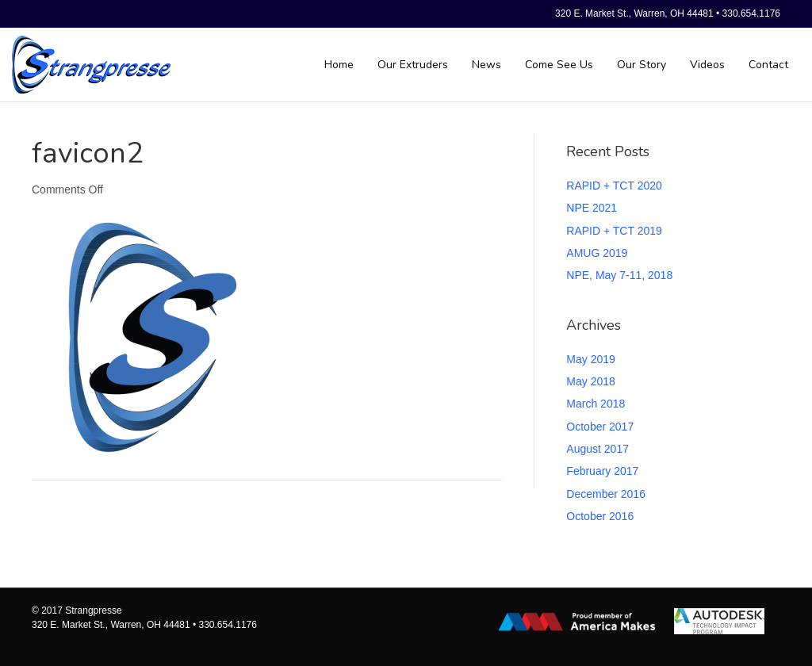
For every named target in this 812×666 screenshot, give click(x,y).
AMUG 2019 (597, 253)
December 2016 (606, 494)
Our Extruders (413, 65)
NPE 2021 (592, 208)
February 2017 (602, 471)
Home (339, 65)
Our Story (642, 65)
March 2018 (596, 404)
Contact (768, 65)
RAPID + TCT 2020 (614, 186)
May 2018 (590, 381)
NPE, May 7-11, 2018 (619, 275)
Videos (707, 65)
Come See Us (559, 65)
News (486, 65)
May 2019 (590, 359)
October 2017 (600, 427)
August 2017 (598, 449)
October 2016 (600, 516)
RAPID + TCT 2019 (614, 231)
